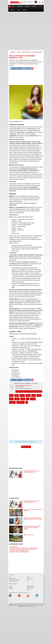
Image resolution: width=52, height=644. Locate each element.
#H (27, 402)
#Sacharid (33, 399)
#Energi (11, 395)
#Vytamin (17, 399)
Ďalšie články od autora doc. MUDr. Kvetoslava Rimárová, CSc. (30, 391)
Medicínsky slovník (30, 586)
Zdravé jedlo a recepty (27, 52)
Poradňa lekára (30, 589)
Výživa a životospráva (37, 52)
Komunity (27, 7)
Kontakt (28, 580)
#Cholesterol (12, 402)
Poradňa (25, 10)
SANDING (32, 606)
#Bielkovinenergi (21, 402)
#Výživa (34, 395)
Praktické (12, 10)
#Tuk (28, 399)
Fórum (19, 10)
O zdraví (34, 7)
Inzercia (28, 577)
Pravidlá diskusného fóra (14, 581)
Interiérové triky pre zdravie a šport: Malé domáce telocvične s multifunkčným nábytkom (32, 528)
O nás (10, 577)
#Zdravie (39, 395)
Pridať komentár (26, 447)
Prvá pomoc (11, 589)
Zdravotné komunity (30, 587)
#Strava (11, 399)
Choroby (11, 586)
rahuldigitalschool (14, 547)
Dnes (14, 7)
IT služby (25, 606)
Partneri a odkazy (30, 578)
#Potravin (22, 395)
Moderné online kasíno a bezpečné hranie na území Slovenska (23, 549)
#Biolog (17, 395)
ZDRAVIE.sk (13, 52)
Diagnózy (11, 587)
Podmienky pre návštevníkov (14, 580)
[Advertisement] (26, 21)
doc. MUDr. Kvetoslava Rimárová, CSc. (24, 385)
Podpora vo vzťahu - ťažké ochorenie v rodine (19, 552)
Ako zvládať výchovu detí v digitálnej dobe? (19, 551)
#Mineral (23, 399)
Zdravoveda (20, 7)
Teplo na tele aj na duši (28, 535)
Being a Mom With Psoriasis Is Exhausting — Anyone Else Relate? (24, 548)
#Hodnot (28, 395)
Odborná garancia (12, 578)
